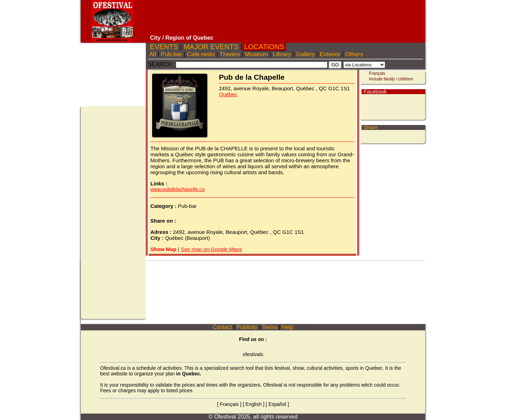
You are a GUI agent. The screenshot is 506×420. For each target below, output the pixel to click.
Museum (257, 54)
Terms (270, 327)
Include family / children (391, 79)
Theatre (230, 54)
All (153, 54)
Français (377, 73)
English (254, 404)
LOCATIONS (264, 47)
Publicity (247, 327)
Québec (228, 94)
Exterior (330, 54)
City (155, 38)
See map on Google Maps (211, 249)
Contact (222, 327)
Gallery (305, 54)
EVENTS (164, 47)
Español (277, 404)
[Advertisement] (286, 18)
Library (282, 54)
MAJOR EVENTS (211, 47)
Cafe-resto (201, 54)
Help (288, 327)
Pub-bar (171, 54)
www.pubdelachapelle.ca (177, 189)
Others (354, 54)
